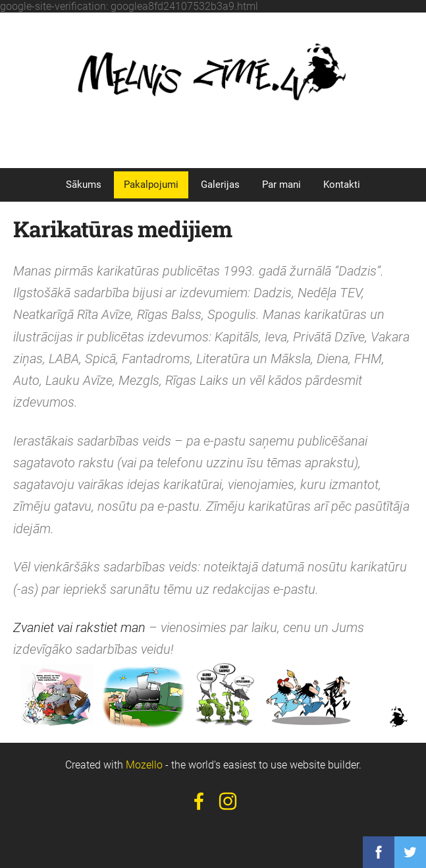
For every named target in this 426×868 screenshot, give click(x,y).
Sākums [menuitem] (84, 185)
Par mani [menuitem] (281, 185)
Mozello (144, 765)
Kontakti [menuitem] (342, 185)
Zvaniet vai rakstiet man (79, 628)
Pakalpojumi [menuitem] (151, 185)
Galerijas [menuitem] (220, 185)
